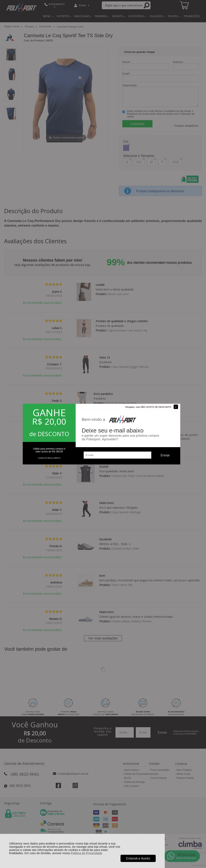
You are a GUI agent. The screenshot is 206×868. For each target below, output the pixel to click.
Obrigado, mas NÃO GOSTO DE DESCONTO (148, 407)
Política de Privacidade (87, 853)
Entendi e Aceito (138, 858)
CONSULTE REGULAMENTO (49, 458)
